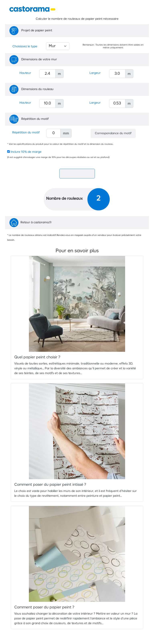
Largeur (95, 73)
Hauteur (25, 73)
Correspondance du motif (113, 133)
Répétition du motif (26, 133)
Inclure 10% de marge (26, 152)
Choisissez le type (25, 47)
